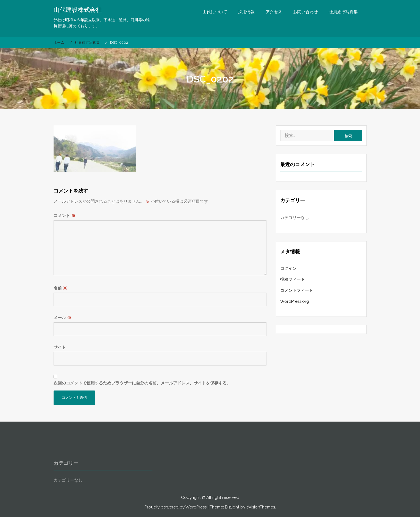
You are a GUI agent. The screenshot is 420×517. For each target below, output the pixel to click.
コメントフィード (297, 290)
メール (62, 318)
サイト (60, 347)
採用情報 (246, 12)
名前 (60, 288)
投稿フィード (293, 279)
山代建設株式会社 (78, 10)
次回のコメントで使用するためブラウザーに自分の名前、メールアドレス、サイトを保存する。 (142, 383)
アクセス (274, 12)
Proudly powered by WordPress (176, 507)
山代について (215, 12)
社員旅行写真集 (343, 12)
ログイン (288, 268)
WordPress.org (295, 301)
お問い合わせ (305, 12)
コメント (64, 216)
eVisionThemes (261, 507)
